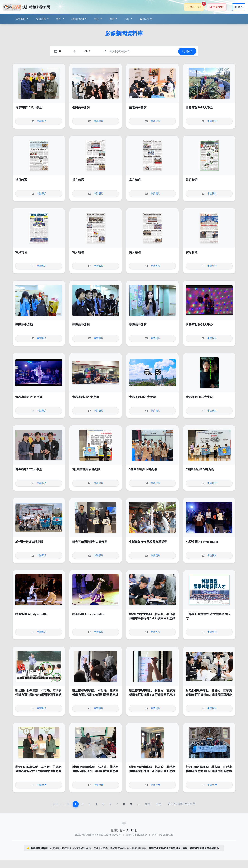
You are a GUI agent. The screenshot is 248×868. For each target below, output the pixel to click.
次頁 (148, 804)
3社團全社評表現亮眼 (86, 469)
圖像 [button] (112, 19)
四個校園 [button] (21, 19)
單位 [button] (97, 19)
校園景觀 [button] (41, 19)
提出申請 (195, 6)
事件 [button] (59, 19)
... (138, 804)
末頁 (159, 804)
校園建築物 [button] (78, 19)
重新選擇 (217, 7)
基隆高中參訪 (138, 108)
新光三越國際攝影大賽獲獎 (90, 542)
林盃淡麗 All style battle (202, 542)
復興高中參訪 (81, 108)
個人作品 (146, 19)
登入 (239, 7)
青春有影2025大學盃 (29, 108)
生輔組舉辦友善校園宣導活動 (148, 542)
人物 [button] (127, 19)
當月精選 (21, 180)
